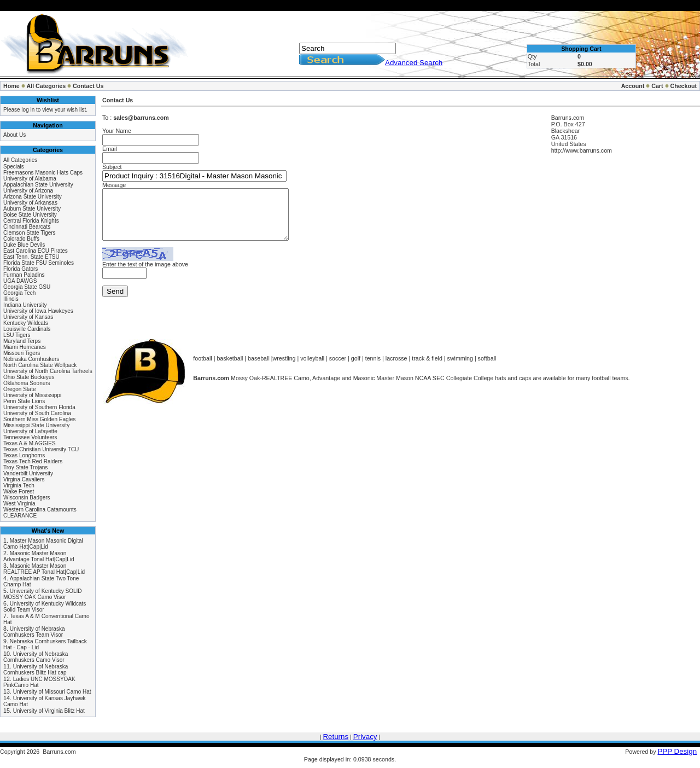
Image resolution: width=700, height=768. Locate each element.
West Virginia (19, 504)
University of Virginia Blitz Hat (49, 711)
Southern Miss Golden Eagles (39, 419)
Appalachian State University (38, 185)
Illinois (11, 299)
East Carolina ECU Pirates (36, 251)
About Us (14, 135)
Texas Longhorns (24, 455)
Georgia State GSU (27, 287)
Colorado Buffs (21, 239)
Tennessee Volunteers (30, 437)
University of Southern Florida (39, 407)
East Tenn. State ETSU (31, 257)
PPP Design (677, 751)
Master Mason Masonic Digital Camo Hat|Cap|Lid (43, 544)
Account (633, 86)
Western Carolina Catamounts (40, 510)
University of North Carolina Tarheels (48, 371)
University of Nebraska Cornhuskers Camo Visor (36, 657)
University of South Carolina (37, 413)
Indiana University (25, 305)
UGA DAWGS (20, 281)
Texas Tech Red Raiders (33, 461)
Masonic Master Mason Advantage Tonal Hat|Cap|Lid (39, 556)
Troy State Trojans (25, 467)
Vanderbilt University (28, 473)
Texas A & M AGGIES (30, 443)
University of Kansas (28, 317)
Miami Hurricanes (25, 347)
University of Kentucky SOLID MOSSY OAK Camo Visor (43, 594)
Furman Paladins (24, 275)
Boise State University (30, 215)
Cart (657, 86)
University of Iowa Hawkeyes (38, 311)
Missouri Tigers (22, 353)
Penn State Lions (24, 401)
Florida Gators (21, 269)
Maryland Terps (22, 341)
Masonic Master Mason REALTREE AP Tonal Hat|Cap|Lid (44, 569)
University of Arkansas (30, 203)
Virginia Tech (19, 485)
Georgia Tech (19, 293)
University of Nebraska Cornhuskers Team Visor (34, 632)
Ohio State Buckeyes (29, 377)
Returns (336, 737)
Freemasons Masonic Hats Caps (43, 173)
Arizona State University (33, 197)
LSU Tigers (17, 335)
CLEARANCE (20, 516)
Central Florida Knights (31, 221)
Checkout (683, 86)
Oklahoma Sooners (27, 383)
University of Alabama (30, 179)
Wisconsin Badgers (27, 498)
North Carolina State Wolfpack (40, 365)
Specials (14, 167)
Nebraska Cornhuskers (31, 359)
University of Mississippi (32, 395)
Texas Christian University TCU (41, 449)
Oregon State (19, 389)
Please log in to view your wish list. (45, 110)
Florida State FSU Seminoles (39, 263)
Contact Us (88, 86)
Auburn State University (32, 209)
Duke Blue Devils (24, 245)
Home (11, 86)
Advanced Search (414, 63)
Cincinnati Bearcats (27, 227)
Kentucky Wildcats (26, 323)
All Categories (46, 86)
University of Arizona (28, 191)
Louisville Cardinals (27, 329)
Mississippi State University (36, 425)
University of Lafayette (30, 431)
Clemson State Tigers (30, 233)
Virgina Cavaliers (24, 479)
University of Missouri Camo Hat (52, 692)
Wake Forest (19, 491)
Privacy (365, 737)
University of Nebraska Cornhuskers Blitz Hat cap (36, 670)
